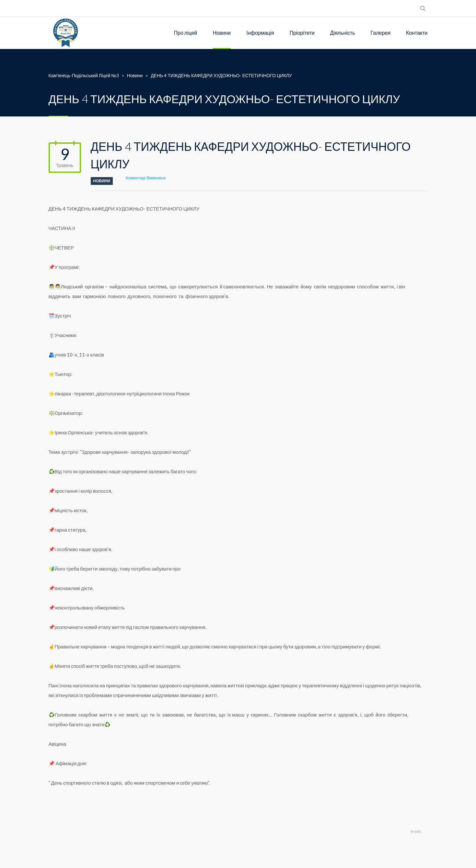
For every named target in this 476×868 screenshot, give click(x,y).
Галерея (381, 33)
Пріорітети (302, 33)
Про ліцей (186, 33)
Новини (222, 33)
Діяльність (343, 33)
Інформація (260, 33)
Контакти (417, 33)
